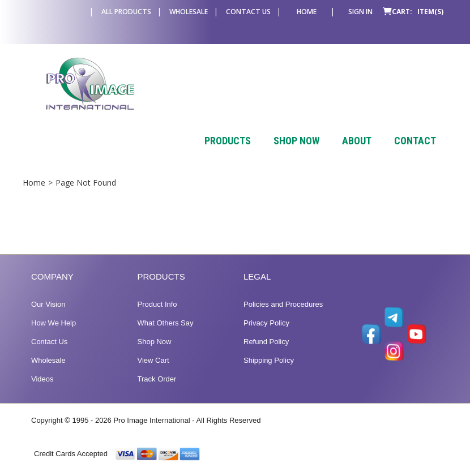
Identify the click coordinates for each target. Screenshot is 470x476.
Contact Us (248, 12)
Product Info (157, 304)
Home (307, 12)
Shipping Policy (269, 360)
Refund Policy (266, 342)
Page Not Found (86, 183)
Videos (42, 379)
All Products (126, 12)
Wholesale (189, 12)
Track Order (157, 379)
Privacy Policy (266, 323)
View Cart (153, 360)
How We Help (54, 323)
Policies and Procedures (283, 304)
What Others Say (166, 323)
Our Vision (48, 304)
